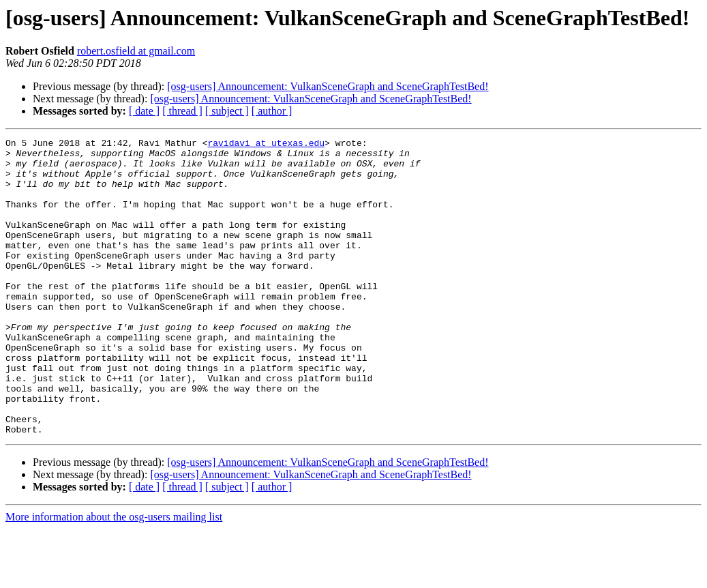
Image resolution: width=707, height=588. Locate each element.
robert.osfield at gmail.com (136, 51)
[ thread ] (182, 111)
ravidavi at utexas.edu (266, 145)
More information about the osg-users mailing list (114, 576)
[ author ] (272, 111)
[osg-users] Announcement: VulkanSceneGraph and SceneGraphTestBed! (328, 86)
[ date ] (144, 111)
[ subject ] (227, 111)
